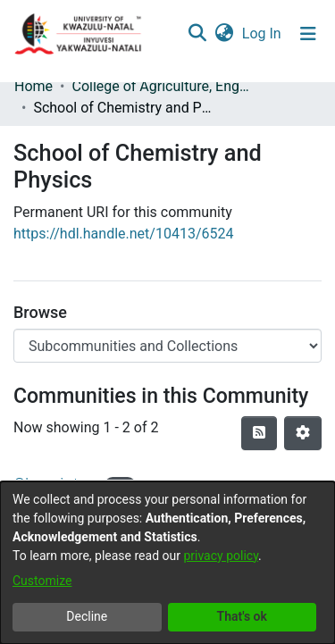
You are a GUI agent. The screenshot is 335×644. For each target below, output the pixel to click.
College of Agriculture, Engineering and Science (161, 86)
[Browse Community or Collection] (167, 346)
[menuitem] (224, 34)
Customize (42, 581)
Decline (87, 616)
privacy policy (221, 556)
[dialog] (167, 563)
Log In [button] (263, 33)
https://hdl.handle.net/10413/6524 (123, 234)
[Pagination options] (303, 433)
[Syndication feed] (259, 433)
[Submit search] (197, 34)
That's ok (242, 616)
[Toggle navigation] (308, 34)
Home (33, 86)
